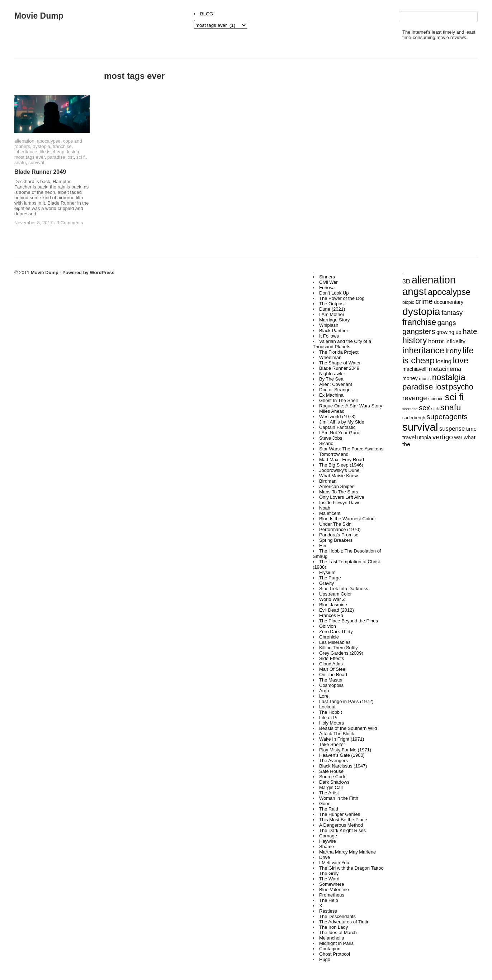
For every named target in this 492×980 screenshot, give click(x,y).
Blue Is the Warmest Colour (347, 519)
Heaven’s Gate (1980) (342, 755)
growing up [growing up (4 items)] (449, 332)
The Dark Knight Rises (342, 830)
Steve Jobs (331, 438)
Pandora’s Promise (339, 535)
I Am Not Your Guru (339, 433)
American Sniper (336, 486)
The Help (329, 900)
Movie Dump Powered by (60, 273)
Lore (324, 696)
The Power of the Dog (342, 298)
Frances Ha (331, 615)
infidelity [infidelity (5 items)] (455, 341)
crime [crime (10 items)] (424, 301)
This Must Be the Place (343, 820)
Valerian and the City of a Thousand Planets (342, 344)
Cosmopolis (331, 685)
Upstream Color (335, 594)
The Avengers (333, 761)
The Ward (329, 879)
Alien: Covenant (336, 384)
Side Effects (332, 658)
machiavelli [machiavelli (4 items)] (415, 369)
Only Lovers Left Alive (342, 497)
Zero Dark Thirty (336, 632)
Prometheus (332, 895)
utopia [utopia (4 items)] (424, 438)
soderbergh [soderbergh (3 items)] (414, 418)
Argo (324, 691)
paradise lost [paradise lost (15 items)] (425, 387)
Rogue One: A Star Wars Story (351, 406)
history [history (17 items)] (415, 340)
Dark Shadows (334, 782)
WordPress (102, 273)
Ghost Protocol (335, 954)
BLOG (207, 14)
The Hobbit (331, 712)
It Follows (329, 336)
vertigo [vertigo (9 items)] (443, 437)
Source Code (333, 777)
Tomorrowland (334, 454)
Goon (325, 804)
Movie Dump (39, 16)
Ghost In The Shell (338, 400)
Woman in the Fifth (339, 798)
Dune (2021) (332, 309)
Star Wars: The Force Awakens (351, 449)
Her (323, 546)
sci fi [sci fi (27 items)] (455, 397)
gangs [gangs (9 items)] (447, 323)
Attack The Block (337, 734)
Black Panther (334, 331)
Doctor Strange (335, 390)
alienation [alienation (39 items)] (434, 280)
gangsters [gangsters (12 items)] (419, 331)
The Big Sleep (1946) (341, 465)
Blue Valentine (334, 890)
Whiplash (329, 325)
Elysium (327, 572)
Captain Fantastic (337, 427)
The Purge (330, 578)
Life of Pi (328, 718)
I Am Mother (332, 314)
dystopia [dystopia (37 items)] (421, 311)
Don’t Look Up (334, 293)
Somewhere (332, 884)
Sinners (327, 277)
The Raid (329, 809)
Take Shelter (332, 744)
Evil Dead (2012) (337, 610)
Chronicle (329, 637)
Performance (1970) (340, 529)
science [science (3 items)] (436, 399)
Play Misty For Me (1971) (345, 750)
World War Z (332, 599)
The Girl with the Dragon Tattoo (351, 868)
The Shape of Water (340, 363)
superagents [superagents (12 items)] (447, 417)
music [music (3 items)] (425, 379)
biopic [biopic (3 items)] (408, 302)
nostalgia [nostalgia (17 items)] (449, 377)
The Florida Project (339, 352)
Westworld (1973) (337, 417)
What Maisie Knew (339, 476)
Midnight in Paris (336, 943)
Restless (328, 911)
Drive (325, 857)
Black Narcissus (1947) (343, 766)
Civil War (328, 282)
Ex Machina (331, 395)
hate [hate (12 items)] (470, 331)
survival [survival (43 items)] (420, 427)
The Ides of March (338, 933)
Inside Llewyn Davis (340, 503)
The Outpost (332, 304)
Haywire (328, 841)
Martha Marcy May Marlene (347, 852)
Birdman (328, 481)
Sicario (326, 443)
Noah (325, 508)
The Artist (329, 793)
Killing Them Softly (338, 648)
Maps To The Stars (339, 492)
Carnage (328, 836)
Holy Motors (332, 723)
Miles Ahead (332, 411)
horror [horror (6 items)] (436, 341)
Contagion (330, 949)
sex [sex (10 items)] (424, 408)
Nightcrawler (332, 374)
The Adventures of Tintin (344, 922)
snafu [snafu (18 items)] (451, 407)
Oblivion (328, 626)
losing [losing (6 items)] (444, 361)
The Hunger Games (340, 814)
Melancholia (332, 938)
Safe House (331, 771)
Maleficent (330, 513)
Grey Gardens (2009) (341, 653)
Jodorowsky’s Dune (339, 470)
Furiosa (327, 288)
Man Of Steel (333, 669)
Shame (327, 847)
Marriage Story (334, 320)
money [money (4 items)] (410, 378)
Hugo (325, 959)
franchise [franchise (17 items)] (419, 322)
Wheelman (330, 357)
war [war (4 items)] (458, 438)
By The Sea (331, 379)
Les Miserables (335, 642)
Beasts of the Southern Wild (348, 728)
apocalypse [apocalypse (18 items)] (449, 292)
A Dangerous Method (341, 825)
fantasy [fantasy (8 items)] (452, 313)
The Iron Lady (333, 927)
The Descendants (337, 916)
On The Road (333, 675)
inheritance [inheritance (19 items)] (423, 350)
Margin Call (331, 787)
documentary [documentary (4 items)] (449, 302)
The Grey (329, 873)
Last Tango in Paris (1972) (346, 701)
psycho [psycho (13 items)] (461, 387)
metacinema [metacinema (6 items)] (445, 369)
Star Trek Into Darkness (344, 589)
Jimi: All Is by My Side (342, 422)
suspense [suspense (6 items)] (452, 429)
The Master (331, 680)
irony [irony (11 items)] (453, 351)
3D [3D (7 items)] (406, 281)
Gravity (327, 583)
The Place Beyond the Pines (349, 621)
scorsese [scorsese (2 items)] (410, 409)
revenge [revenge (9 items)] (415, 398)
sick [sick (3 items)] (435, 409)
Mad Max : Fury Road (342, 460)
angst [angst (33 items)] (414, 291)
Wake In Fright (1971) (342, 739)
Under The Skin (335, 524)
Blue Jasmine (333, 605)
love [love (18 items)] (461, 360)
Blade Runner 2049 (339, 368)
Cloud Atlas (331, 664)
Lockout (327, 707)
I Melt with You (334, 863)
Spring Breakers (336, 540)
